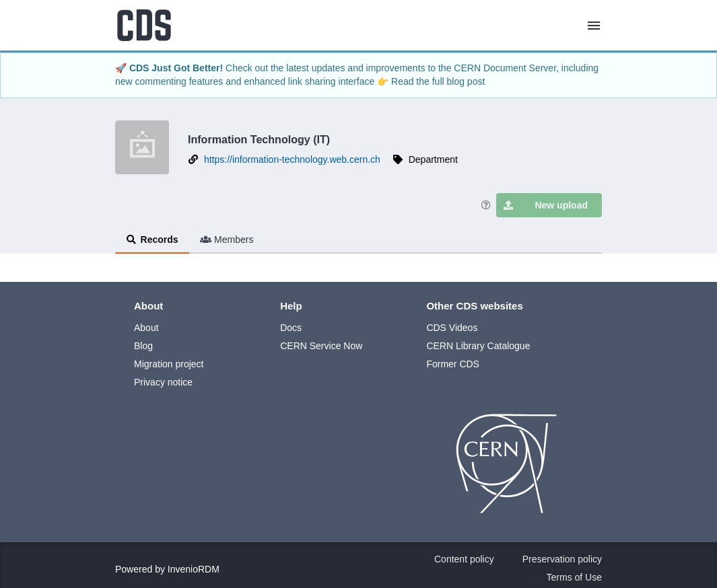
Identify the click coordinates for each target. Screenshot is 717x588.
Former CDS (453, 364)
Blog (143, 346)
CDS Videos (452, 328)
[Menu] (594, 26)
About (146, 328)
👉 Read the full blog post (431, 81)
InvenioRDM (194, 569)
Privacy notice (163, 382)
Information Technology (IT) (259, 139)
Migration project (169, 364)
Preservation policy (562, 559)
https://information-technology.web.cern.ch (292, 159)
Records (152, 240)
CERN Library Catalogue (478, 346)
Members (227, 240)
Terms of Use (574, 577)
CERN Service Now (321, 346)
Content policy (464, 559)
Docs (291, 328)
